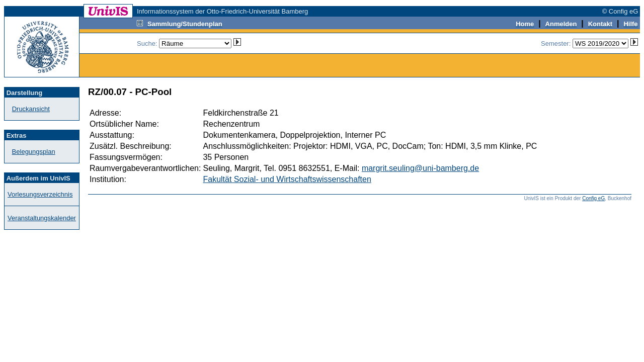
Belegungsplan (34, 152)
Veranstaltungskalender (42, 218)
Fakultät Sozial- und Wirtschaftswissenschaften (287, 179)
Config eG (593, 198)
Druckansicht (31, 109)
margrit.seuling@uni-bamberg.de (420, 168)
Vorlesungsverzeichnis (40, 194)
